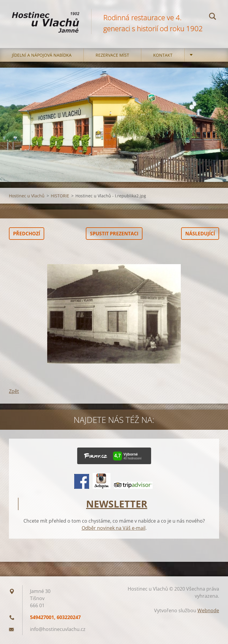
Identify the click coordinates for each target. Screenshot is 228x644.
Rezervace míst (112, 55)
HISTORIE (60, 196)
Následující (200, 234)
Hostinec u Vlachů (27, 196)
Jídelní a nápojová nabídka (42, 55)
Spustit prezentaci (114, 234)
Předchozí (27, 234)
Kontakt (163, 55)
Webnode (208, 610)
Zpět (14, 391)
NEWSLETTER (117, 504)
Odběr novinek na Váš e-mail (114, 528)
